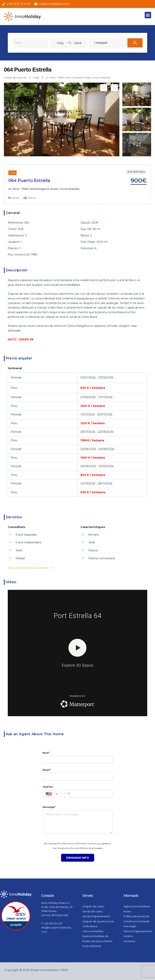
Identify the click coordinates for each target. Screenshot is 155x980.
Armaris (90, 535)
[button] (148, 15)
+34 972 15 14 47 (53, 924)
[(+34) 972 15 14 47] (3, 4)
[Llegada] (60, 43)
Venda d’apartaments (96, 916)
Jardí (15, 550)
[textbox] (52, 794)
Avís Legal (130, 926)
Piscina (89, 550)
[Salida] (78, 43)
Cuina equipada (22, 535)
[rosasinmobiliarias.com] (36, 4)
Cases (36, 77)
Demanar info (78, 858)
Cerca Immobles (93, 931)
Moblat (16, 558)
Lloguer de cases (93, 906)
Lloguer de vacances (15, 77)
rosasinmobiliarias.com (54, 4)
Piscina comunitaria (98, 558)
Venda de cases (92, 911)
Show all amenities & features (30, 568)
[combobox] (29, 43)
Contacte (129, 941)
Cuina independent (25, 542)
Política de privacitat (136, 916)
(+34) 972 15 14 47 (19, 4)
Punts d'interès (92, 946)
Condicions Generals (136, 921)
